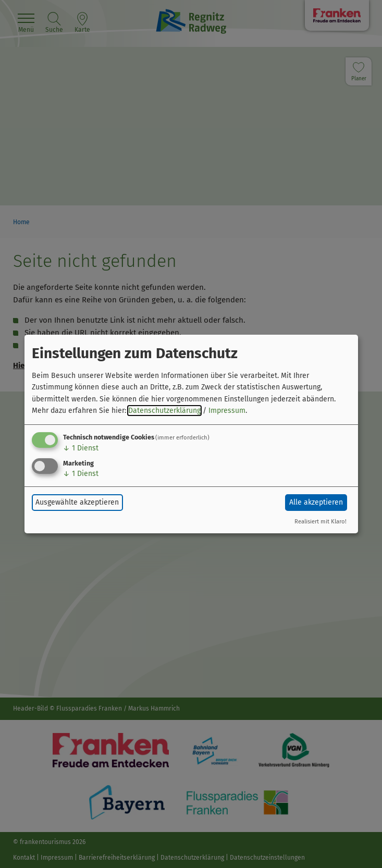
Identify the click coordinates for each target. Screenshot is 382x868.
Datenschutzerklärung (164, 411)
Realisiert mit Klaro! (321, 522)
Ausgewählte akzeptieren (77, 502)
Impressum (227, 411)
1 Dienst (81, 448)
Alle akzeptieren (316, 502)
